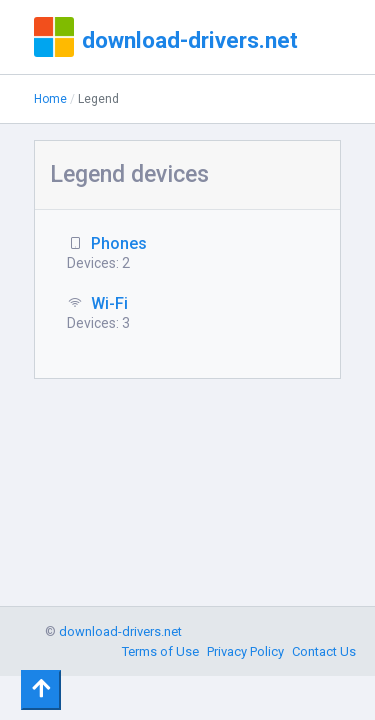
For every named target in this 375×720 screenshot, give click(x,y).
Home (50, 99)
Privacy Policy (245, 651)
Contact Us (324, 651)
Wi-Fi (109, 303)
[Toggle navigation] (41, 690)
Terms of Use (160, 651)
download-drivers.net (190, 40)
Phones (119, 243)
